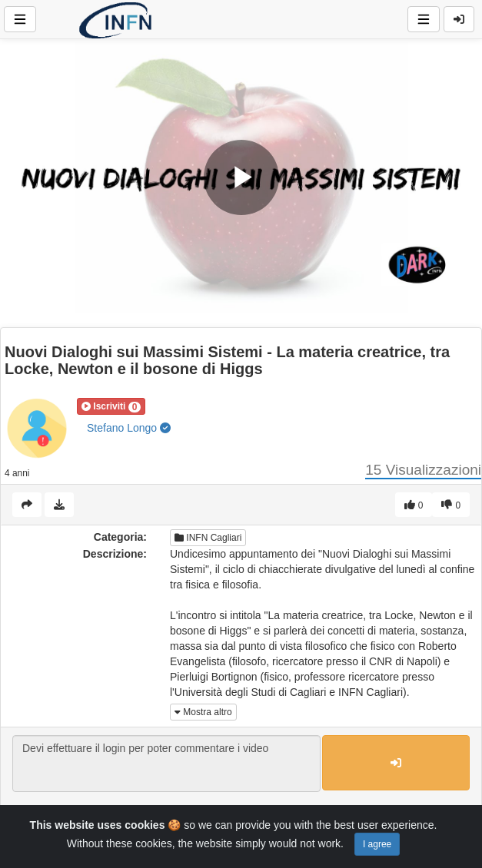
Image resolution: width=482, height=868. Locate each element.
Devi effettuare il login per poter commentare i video (166, 764)
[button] (111, 406)
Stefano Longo (129, 428)
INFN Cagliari (208, 538)
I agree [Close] (377, 844)
